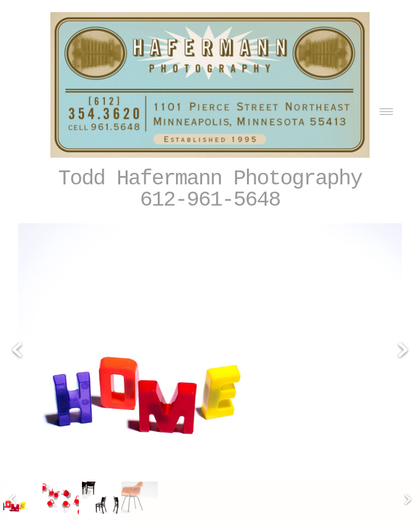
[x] (347, 476)
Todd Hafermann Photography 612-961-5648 (210, 190)
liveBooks (381, 500)
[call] (397, 476)
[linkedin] (372, 476)
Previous (17, 313)
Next (403, 313)
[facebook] (322, 476)
